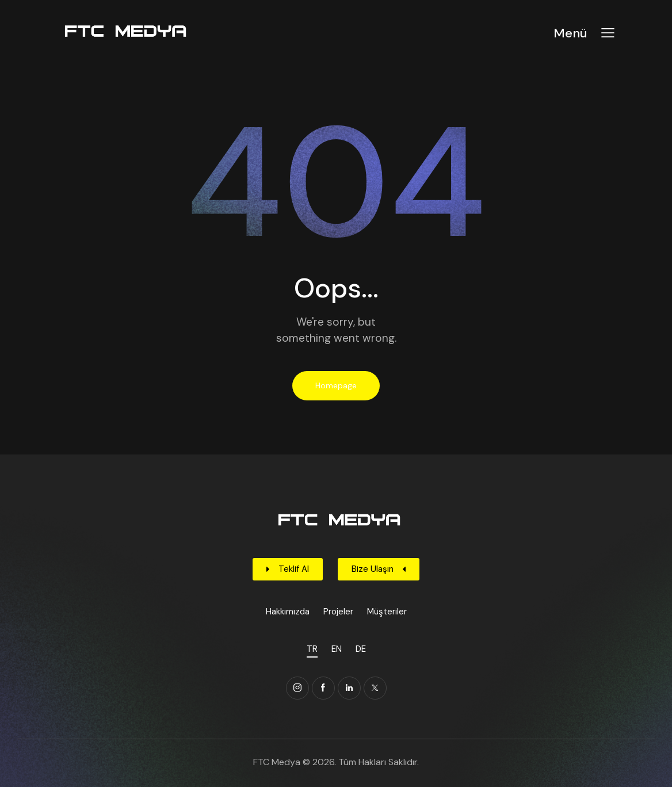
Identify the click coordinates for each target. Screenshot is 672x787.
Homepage (336, 385)
